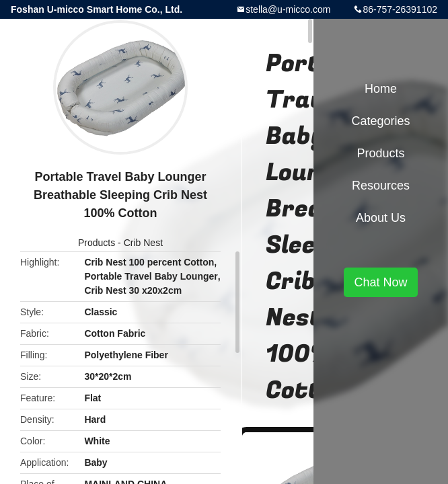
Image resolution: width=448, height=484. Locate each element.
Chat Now (380, 282)
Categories (380, 121)
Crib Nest (143, 243)
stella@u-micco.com (288, 9)
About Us (381, 218)
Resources (381, 186)
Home (381, 89)
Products (97, 243)
